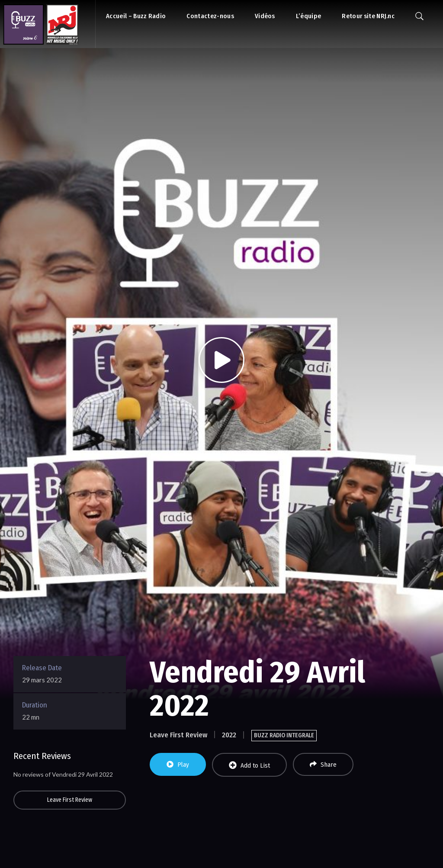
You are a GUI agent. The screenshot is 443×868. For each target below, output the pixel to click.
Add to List (249, 765)
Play (178, 765)
